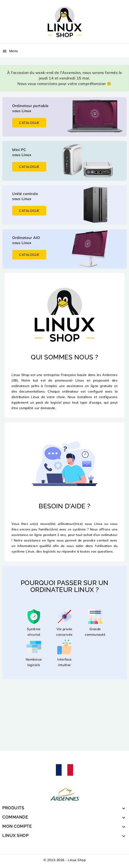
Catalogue (29, 123)
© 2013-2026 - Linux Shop (64, 860)
